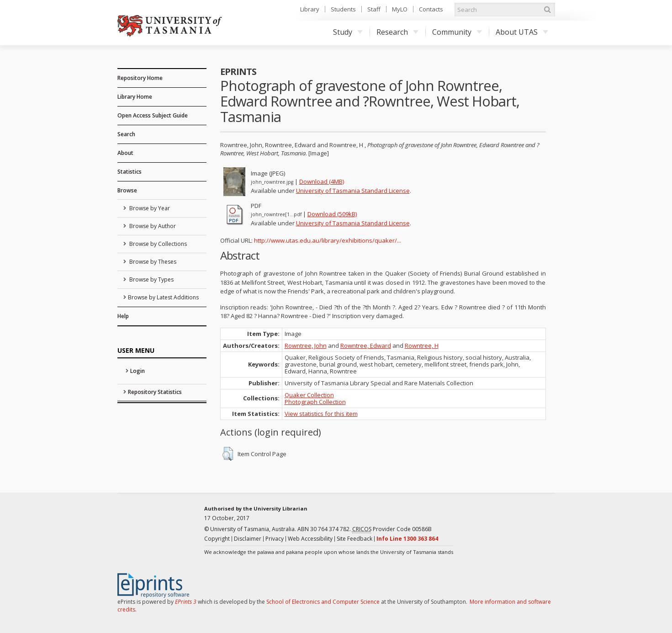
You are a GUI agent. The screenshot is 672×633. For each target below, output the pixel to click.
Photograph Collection (315, 402)
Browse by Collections (157, 244)
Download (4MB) (322, 181)
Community (457, 32)
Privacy (275, 539)
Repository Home (140, 78)
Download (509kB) (332, 214)
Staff (374, 9)
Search (126, 134)
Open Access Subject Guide (153, 115)
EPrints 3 (186, 602)
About (125, 153)
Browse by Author (152, 226)
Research (397, 32)
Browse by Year (149, 208)
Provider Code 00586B (392, 529)
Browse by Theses (152, 262)
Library (310, 9)
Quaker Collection (309, 395)
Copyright (217, 539)
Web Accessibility (310, 539)
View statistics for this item (321, 414)
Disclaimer (248, 539)
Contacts (431, 9)
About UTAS (522, 32)
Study (348, 32)
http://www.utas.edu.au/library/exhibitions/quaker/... (328, 240)
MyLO (400, 9)
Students (343, 9)
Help (123, 316)
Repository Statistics (155, 392)
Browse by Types (151, 279)
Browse (127, 190)
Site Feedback (355, 539)
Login (138, 371)
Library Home (135, 97)
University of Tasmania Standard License (353, 191)
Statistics (130, 172)
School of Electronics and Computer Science (323, 602)
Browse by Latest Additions (163, 297)
